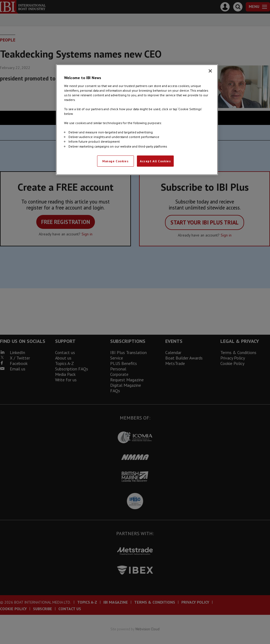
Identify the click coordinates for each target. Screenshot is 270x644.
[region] (137, 120)
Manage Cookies (115, 161)
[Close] (210, 71)
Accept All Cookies (155, 161)
